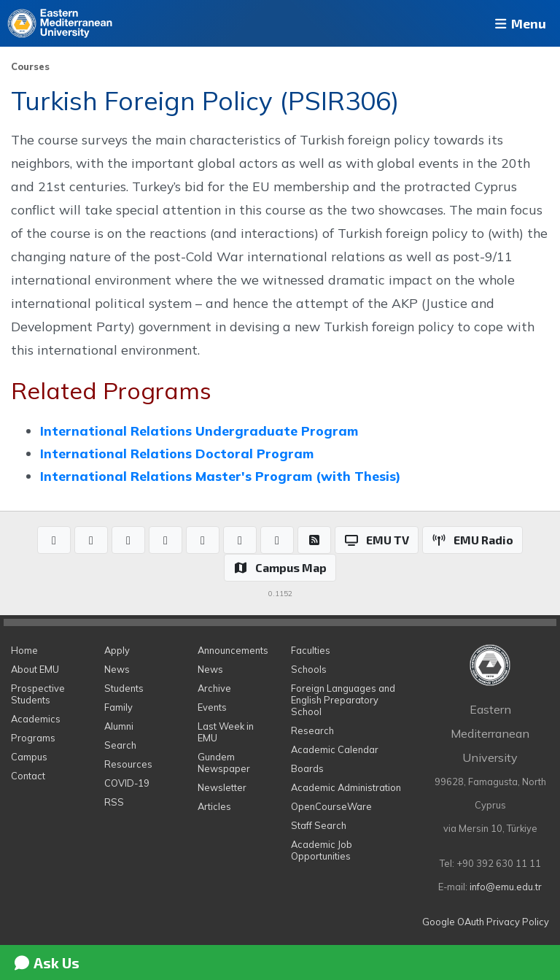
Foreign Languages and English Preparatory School (343, 700)
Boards (307, 768)
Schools (309, 669)
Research (312, 730)
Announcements (233, 650)
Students (124, 688)
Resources (128, 764)
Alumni (119, 726)
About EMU (35, 669)
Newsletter (222, 787)
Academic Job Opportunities (322, 850)
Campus (29, 757)
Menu (519, 23)
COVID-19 (127, 783)
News (117, 669)
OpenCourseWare (331, 806)
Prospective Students (38, 694)
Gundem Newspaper (224, 763)
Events (212, 707)
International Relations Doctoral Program (177, 453)
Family (118, 707)
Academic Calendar (335, 749)
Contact (28, 776)
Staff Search (319, 825)
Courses (30, 66)
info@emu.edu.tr (506, 887)
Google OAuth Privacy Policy (486, 922)
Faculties (311, 650)
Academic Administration (346, 787)
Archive (214, 688)
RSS (114, 802)
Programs (33, 738)
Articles (214, 806)
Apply (117, 650)
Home (24, 650)
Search (120, 745)
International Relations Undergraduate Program (199, 431)
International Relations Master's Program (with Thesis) (220, 476)
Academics (36, 719)
